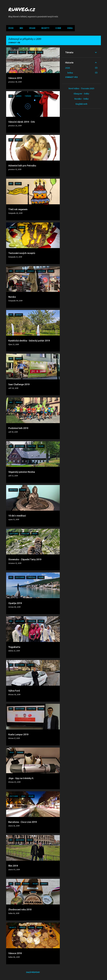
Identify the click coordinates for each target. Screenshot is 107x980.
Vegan (32, 28)
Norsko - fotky (81, 99)
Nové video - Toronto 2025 (81, 88)
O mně (58, 28)
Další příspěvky (33, 972)
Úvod (11, 28)
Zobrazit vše (14, 43)
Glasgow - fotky (81, 94)
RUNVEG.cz (22, 9)
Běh (21, 28)
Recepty (45, 28)
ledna (70, 73)
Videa (70, 28)
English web (81, 104)
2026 (68, 68)
